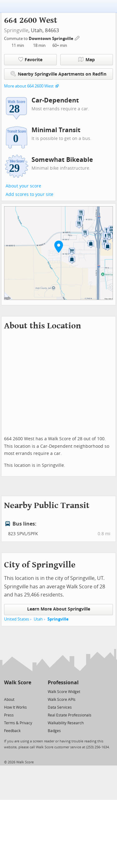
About (9, 700)
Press (9, 715)
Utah (38, 619)
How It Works (15, 707)
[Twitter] (8, 691)
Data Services (60, 707)
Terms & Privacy (18, 723)
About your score (23, 186)
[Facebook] (17, 691)
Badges (54, 731)
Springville (16, 30)
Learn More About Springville (59, 609)
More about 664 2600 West (29, 86)
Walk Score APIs (62, 700)
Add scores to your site (29, 195)
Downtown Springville (51, 39)
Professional (63, 683)
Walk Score (18, 683)
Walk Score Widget (64, 692)
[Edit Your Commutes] (77, 38)
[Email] (27, 691)
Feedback (12, 731)
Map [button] (87, 60)
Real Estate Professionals (70, 715)
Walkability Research (66, 723)
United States (17, 619)
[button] (59, 247)
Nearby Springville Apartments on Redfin (58, 74)
